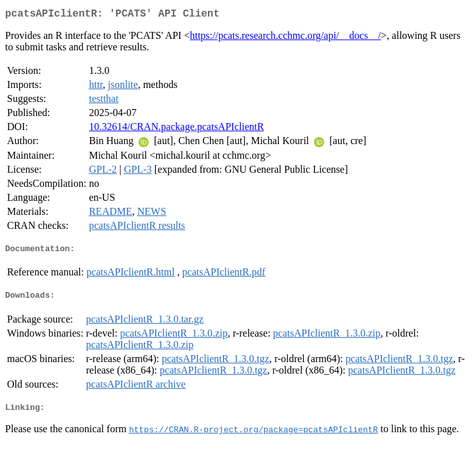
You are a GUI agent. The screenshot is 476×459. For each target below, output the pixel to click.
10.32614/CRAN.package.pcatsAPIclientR (176, 129)
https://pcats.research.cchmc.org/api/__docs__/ (285, 38)
